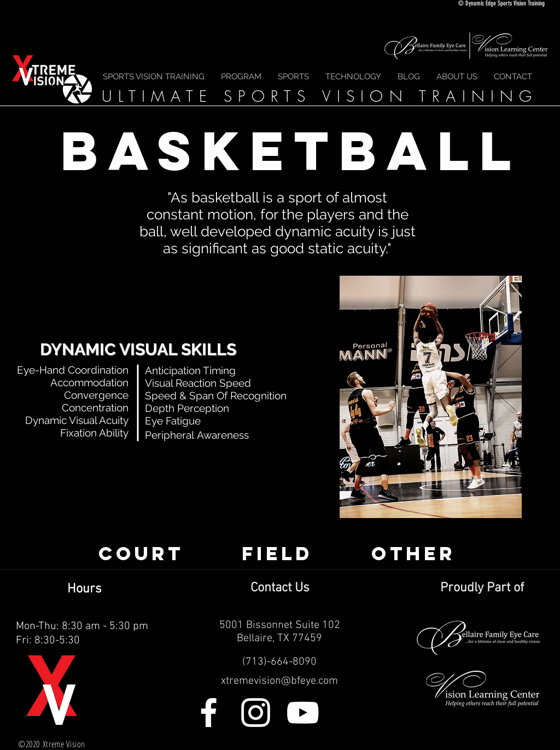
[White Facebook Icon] (209, 713)
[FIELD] (277, 554)
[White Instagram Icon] (256, 713)
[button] (293, 77)
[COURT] (141, 554)
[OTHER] (413, 554)
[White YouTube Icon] (303, 713)
